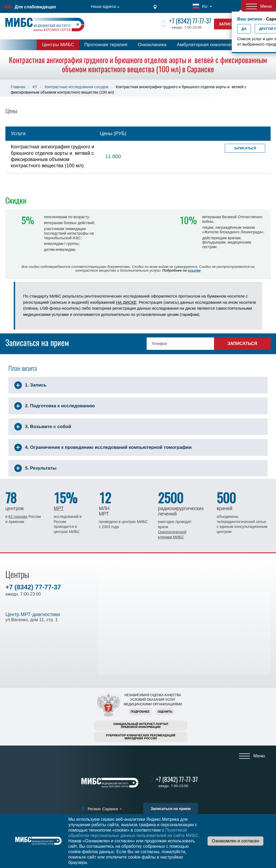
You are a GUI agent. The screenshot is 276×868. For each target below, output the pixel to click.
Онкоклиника (152, 45)
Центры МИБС (58, 45)
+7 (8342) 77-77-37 (190, 21)
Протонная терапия (106, 45)
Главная (18, 87)
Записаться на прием (171, 809)
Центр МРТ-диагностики (33, 614)
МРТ (59, 508)
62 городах (18, 517)
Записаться (245, 148)
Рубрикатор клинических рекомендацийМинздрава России (141, 737)
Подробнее (140, 712)
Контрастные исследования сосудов (77, 87)
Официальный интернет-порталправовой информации (141, 725)
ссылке (194, 270)
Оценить (165, 712)
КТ (35, 87)
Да (244, 29)
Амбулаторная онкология (205, 45)
